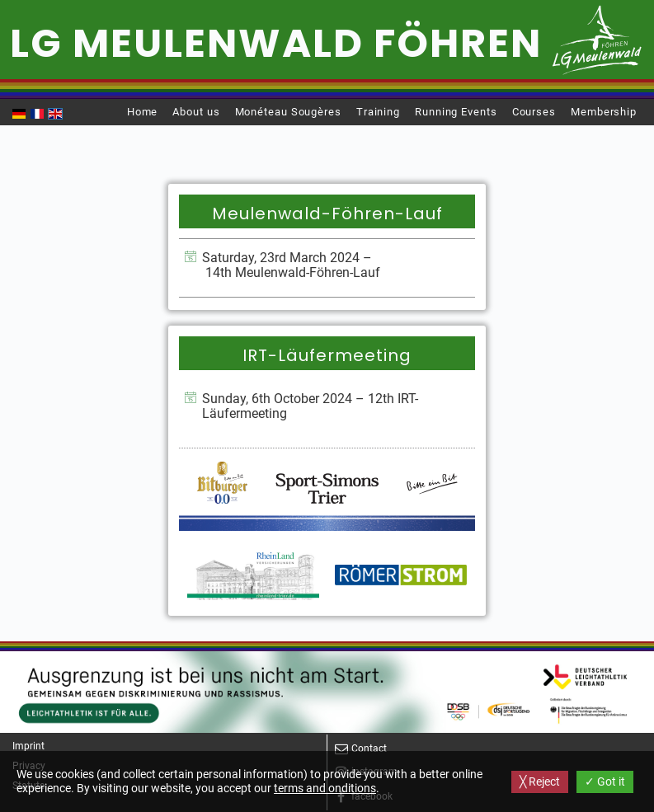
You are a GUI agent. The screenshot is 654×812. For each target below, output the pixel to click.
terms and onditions (325, 788)
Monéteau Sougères (288, 112)
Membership (604, 112)
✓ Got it (605, 781)
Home (143, 112)
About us (196, 112)
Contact (369, 749)
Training (378, 112)
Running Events (456, 112)
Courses (534, 112)
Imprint (28, 746)
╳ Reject (540, 781)
